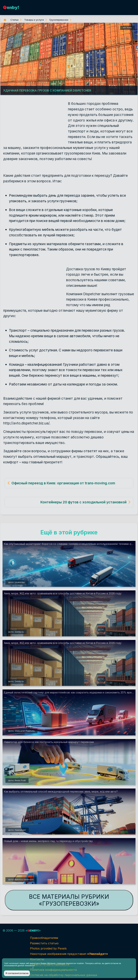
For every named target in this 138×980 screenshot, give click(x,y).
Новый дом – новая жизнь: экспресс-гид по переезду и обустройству (48, 841)
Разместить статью (44, 943)
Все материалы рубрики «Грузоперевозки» (69, 900)
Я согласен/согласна (17, 973)
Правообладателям (44, 938)
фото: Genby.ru (16, 632)
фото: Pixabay (127, 28)
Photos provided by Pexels (48, 948)
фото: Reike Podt (17, 780)
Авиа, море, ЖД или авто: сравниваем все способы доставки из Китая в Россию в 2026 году (63, 593)
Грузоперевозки (59, 20)
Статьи (14, 20)
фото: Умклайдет (17, 830)
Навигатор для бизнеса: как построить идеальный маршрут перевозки (49, 742)
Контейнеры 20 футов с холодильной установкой (83, 502)
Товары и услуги (34, 20)
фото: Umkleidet (17, 582)
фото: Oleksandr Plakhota (21, 731)
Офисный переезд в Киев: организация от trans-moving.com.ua (66, 483)
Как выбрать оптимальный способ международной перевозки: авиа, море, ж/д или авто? (61, 791)
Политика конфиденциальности (18, 968)
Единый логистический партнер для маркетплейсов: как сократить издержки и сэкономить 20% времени (70, 692)
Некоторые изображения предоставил (69, 954)
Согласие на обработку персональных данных (54, 968)
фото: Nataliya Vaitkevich (21, 880)
